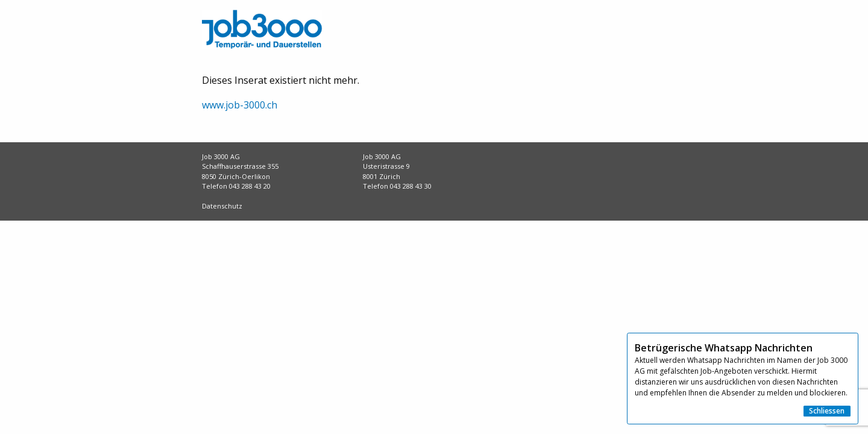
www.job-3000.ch (240, 105)
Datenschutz (222, 206)
